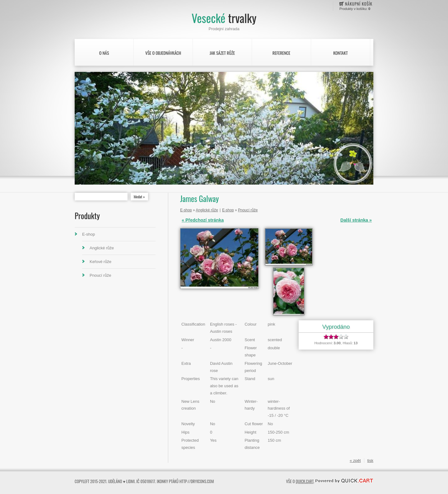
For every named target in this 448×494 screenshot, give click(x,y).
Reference (281, 53)
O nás (104, 53)
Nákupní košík (359, 4)
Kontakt (340, 53)
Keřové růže (100, 262)
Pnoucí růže (100, 275)
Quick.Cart (304, 481)
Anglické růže (102, 248)
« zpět (355, 461)
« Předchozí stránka (203, 220)
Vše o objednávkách (163, 53)
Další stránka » (356, 220)
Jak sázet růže (222, 53)
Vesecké (224, 18)
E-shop (89, 234)
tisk (371, 461)
